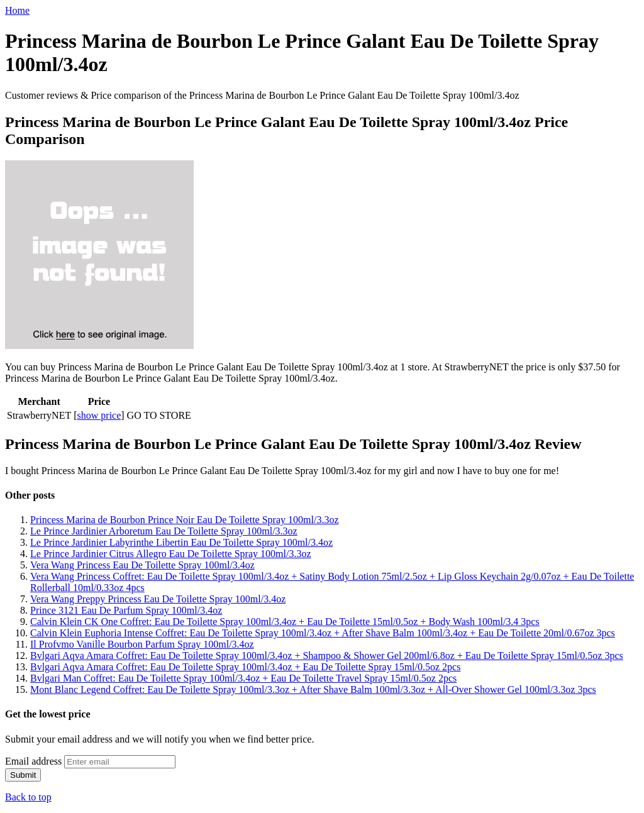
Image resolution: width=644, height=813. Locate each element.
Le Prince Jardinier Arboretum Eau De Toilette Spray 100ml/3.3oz (164, 531)
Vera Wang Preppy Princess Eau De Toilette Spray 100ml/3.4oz (158, 599)
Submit (23, 775)
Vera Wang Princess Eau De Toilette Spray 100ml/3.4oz (142, 565)
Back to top (28, 797)
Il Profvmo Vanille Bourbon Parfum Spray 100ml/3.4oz (142, 644)
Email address (33, 761)
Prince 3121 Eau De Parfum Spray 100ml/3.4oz (126, 610)
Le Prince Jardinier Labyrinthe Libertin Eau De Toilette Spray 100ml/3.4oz (181, 542)
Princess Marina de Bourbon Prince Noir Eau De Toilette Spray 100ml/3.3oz (184, 520)
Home (17, 10)
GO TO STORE (159, 415)
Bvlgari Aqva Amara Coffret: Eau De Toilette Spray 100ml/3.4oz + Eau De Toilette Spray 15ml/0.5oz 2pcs (245, 667)
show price (99, 415)
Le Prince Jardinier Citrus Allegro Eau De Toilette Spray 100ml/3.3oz (170, 554)
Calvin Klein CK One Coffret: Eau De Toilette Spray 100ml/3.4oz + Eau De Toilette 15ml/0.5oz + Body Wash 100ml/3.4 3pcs (285, 622)
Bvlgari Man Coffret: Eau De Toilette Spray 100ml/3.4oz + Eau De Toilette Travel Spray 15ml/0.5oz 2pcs (243, 678)
